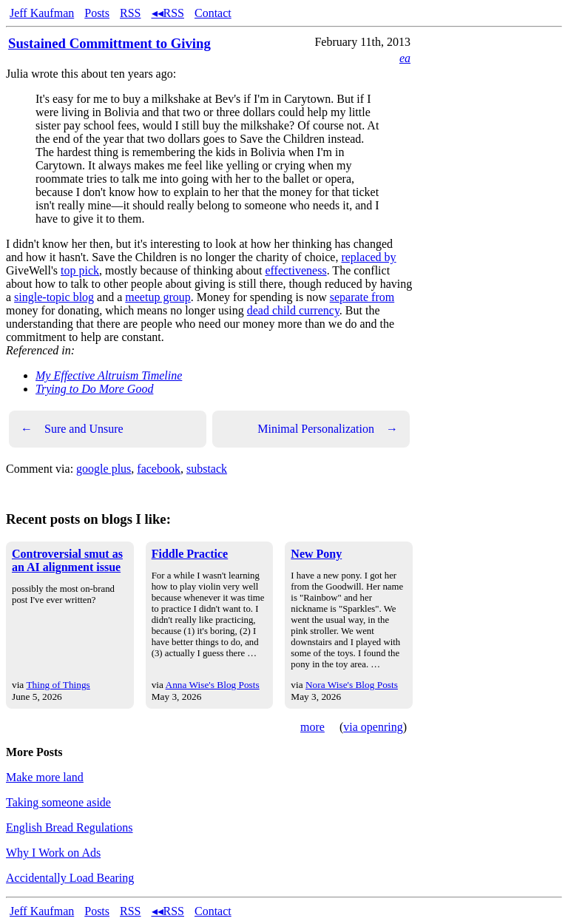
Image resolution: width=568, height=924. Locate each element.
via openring (373, 727)
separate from (362, 297)
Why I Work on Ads (53, 853)
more (312, 727)
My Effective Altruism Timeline (109, 375)
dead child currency (293, 310)
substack (207, 469)
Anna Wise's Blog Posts (213, 685)
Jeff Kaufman (42, 13)
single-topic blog (54, 297)
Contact (213, 13)
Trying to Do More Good (94, 389)
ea (405, 58)
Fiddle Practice (190, 554)
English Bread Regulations (70, 827)
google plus (104, 469)
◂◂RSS (168, 13)
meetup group (158, 297)
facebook (159, 469)
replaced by (368, 257)
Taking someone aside (58, 802)
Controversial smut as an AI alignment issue (67, 560)
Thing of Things (58, 685)
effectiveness (295, 270)
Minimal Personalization (328, 429)
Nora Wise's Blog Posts (352, 685)
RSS (130, 13)
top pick (80, 270)
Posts (97, 13)
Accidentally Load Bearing (70, 878)
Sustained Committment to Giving (109, 43)
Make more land (45, 777)
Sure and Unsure (72, 429)
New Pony (316, 554)
